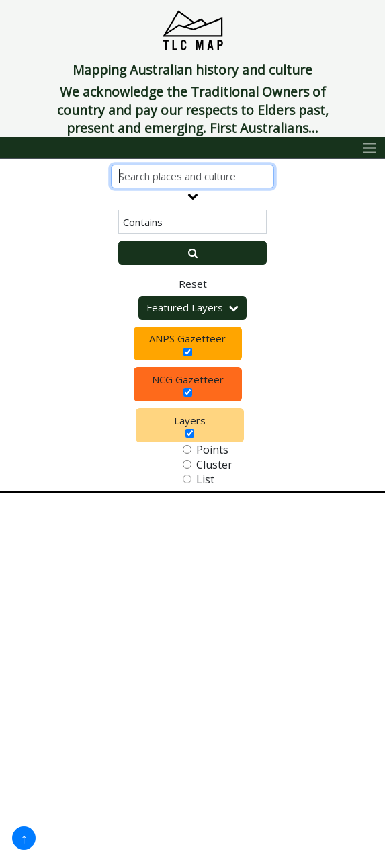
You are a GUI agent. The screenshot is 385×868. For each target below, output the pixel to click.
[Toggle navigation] (370, 148)
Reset (193, 284)
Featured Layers (192, 307)
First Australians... (264, 128)
